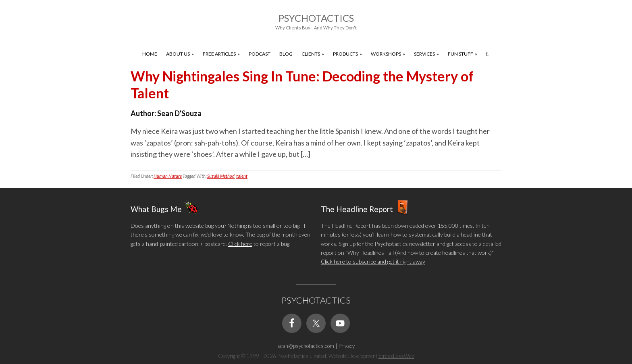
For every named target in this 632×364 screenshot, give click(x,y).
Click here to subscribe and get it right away (373, 261)
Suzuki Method (221, 176)
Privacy (347, 346)
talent (242, 176)
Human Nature (168, 176)
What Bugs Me (156, 209)
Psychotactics (316, 18)
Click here (240, 244)
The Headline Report (357, 209)
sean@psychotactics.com (306, 346)
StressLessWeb (396, 356)
